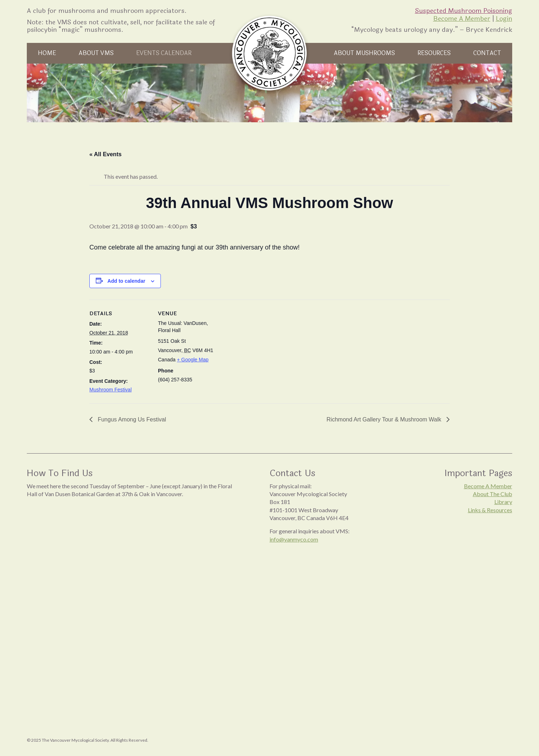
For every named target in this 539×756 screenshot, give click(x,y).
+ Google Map (193, 360)
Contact (487, 53)
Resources (434, 53)
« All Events (105, 154)
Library (503, 502)
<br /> (134, 575)
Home (47, 53)
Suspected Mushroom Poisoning (464, 11)
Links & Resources (490, 510)
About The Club (493, 494)
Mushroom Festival (110, 390)
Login (504, 19)
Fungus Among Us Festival (131, 419)
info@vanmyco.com (294, 539)
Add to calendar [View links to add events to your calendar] (127, 281)
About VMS (96, 53)
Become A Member (462, 19)
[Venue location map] (264, 349)
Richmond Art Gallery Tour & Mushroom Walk (385, 419)
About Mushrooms (364, 53)
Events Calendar (164, 53)
